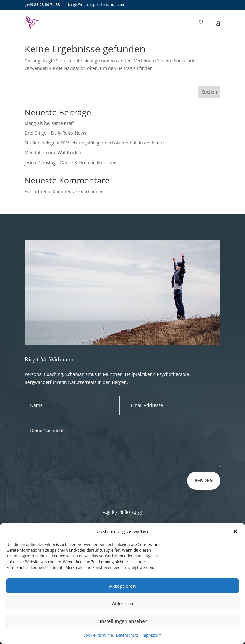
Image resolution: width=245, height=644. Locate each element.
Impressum (152, 635)
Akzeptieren (122, 586)
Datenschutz (127, 635)
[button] (235, 531)
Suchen (209, 92)
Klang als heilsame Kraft (49, 123)
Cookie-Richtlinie (98, 635)
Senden (204, 481)
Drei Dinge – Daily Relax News (55, 133)
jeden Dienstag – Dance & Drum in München (71, 163)
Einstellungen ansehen (122, 621)
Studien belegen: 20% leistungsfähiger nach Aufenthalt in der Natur (94, 143)
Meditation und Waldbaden (53, 153)
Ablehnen (123, 603)
